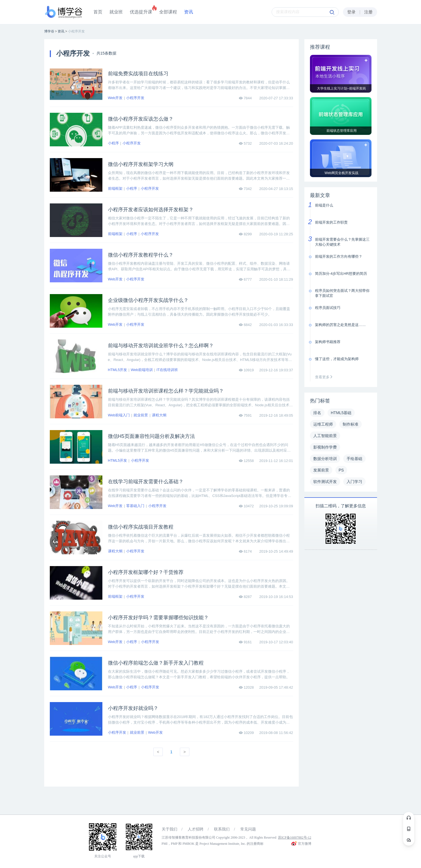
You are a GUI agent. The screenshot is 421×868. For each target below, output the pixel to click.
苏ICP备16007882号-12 (295, 837)
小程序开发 (135, 98)
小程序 (113, 143)
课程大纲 (159, 415)
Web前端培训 (142, 370)
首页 (98, 12)
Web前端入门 (119, 415)
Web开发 (115, 98)
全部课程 (168, 12)
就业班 (116, 12)
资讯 (189, 12)
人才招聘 (196, 829)
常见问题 (248, 829)
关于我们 (170, 829)
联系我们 (222, 829)
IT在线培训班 (167, 370)
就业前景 (141, 415)
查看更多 (325, 377)
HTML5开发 (118, 370)
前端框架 (115, 188)
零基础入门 (135, 506)
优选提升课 (141, 12)
